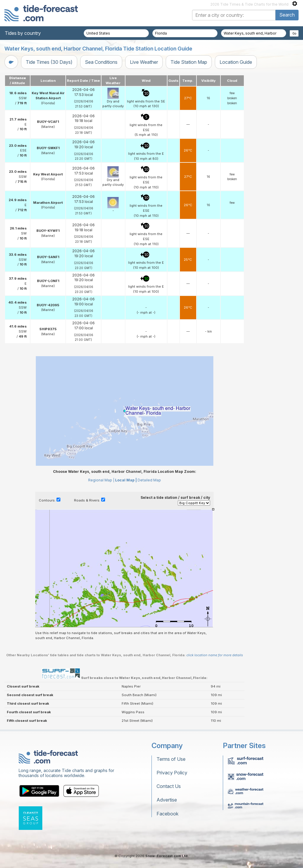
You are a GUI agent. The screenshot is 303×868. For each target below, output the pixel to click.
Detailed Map (149, 480)
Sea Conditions (101, 62)
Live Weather (144, 62)
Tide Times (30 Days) (49, 62)
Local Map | (126, 480)
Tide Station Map (189, 62)
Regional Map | (101, 480)
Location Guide (236, 62)
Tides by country (23, 33)
